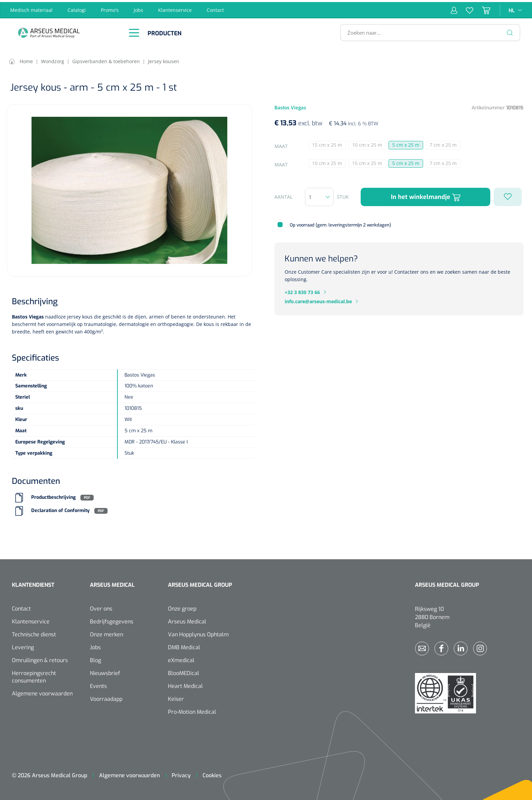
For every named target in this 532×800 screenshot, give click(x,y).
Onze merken (107, 633)
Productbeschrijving (53, 496)
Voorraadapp (106, 697)
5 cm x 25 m (406, 143)
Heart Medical (185, 684)
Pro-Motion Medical (192, 710)
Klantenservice (175, 8)
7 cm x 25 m (445, 144)
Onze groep (182, 607)
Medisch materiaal (31, 8)
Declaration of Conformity (60, 509)
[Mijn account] (454, 8)
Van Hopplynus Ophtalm (198, 633)
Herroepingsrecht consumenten (34, 675)
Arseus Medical (187, 620)
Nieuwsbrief (105, 671)
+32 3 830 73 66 (302, 290)
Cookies (212, 774)
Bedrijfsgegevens (112, 620)
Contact (215, 8)
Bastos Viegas (28, 315)
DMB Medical (184, 646)
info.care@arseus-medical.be (318, 299)
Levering (23, 646)
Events (98, 684)
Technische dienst (34, 633)
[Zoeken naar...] (427, 31)
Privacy (181, 774)
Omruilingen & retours (40, 659)
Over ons (101, 607)
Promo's (110, 8)
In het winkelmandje (426, 195)
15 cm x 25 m (329, 144)
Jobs (138, 8)
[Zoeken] (510, 31)
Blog (96, 659)
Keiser (176, 697)
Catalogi (77, 8)
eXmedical (181, 659)
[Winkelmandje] (482, 8)
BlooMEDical (184, 671)
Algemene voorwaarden (42, 692)
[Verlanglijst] (465, 8)
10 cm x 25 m (369, 144)
